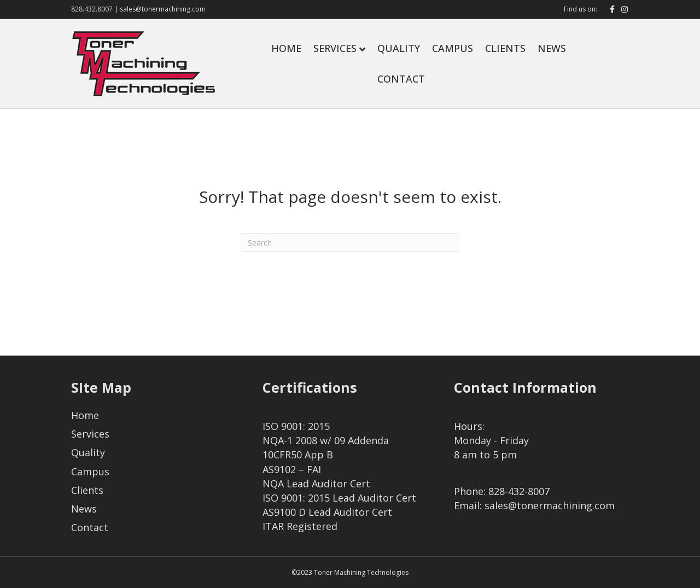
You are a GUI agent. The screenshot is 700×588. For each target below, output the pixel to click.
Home (286, 48)
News (552, 48)
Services (335, 48)
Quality (399, 48)
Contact (401, 79)
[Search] (350, 242)
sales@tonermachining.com (163, 9)
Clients (505, 48)
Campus (453, 48)
